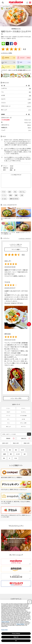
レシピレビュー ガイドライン (25, 238)
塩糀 (10, 192)
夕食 (22, 195)
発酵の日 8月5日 (14, 199)
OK (16, 641)
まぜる (12, 168)
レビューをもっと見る (16, 398)
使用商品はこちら (16, 29)
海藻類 (4, 454)
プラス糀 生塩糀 (5, 120)
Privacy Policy (4, 630)
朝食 (11, 195)
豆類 (24, 454)
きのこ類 (18, 454)
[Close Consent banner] (30, 602)
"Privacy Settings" (5, 622)
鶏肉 (16, 450)
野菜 (11, 170)
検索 (3, 3)
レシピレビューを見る (7, 53)
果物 (4, 458)
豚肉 (10, 450)
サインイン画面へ (16, 249)
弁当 (15, 192)
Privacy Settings (16, 634)
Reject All (16, 637)
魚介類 (22, 450)
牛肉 (4, 450)
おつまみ (4, 199)
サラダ (12, 166)
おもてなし (22, 192)
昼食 (16, 195)
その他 (16, 458)
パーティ (4, 195)
